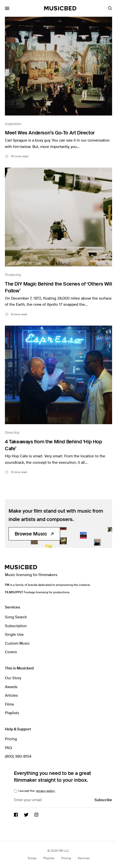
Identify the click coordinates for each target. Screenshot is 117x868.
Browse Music (34, 534)
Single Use (14, 635)
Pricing (11, 739)
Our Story (13, 678)
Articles (11, 695)
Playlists (12, 713)
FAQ (8, 748)
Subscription (16, 626)
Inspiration (13, 124)
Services (84, 858)
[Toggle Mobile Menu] (7, 8)
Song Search (16, 617)
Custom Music (17, 643)
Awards (11, 687)
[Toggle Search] (110, 8)
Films (9, 704)
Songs (32, 858)
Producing (13, 275)
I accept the (36, 791)
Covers (11, 652)
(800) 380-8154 (18, 756)
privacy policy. (46, 791)
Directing (12, 433)
